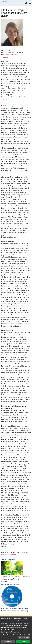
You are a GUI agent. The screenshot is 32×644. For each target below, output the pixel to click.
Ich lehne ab (8, 641)
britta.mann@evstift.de (9, 55)
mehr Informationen (24, 637)
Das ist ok (23, 641)
